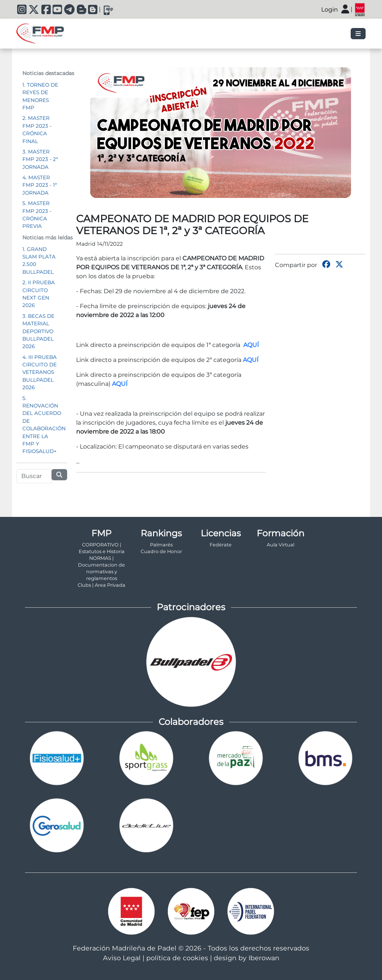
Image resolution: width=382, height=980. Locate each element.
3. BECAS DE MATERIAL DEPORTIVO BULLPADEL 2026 (38, 331)
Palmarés (161, 545)
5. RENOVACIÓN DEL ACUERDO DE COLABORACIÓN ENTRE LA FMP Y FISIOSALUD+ (44, 425)
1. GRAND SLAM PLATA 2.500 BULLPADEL (39, 260)
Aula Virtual (281, 545)
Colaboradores (191, 722)
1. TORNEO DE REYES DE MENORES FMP (40, 96)
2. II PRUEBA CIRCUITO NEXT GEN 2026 (39, 294)
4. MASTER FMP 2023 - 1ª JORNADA (40, 185)
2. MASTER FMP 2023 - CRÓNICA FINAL (37, 129)
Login (330, 10)
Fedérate (221, 545)
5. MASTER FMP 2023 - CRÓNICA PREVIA (37, 215)
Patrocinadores (191, 607)
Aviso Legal (122, 958)
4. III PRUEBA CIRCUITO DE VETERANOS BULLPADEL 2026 (40, 372)
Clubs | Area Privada (101, 585)
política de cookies (177, 958)
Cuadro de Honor (161, 551)
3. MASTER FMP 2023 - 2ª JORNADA (40, 159)
